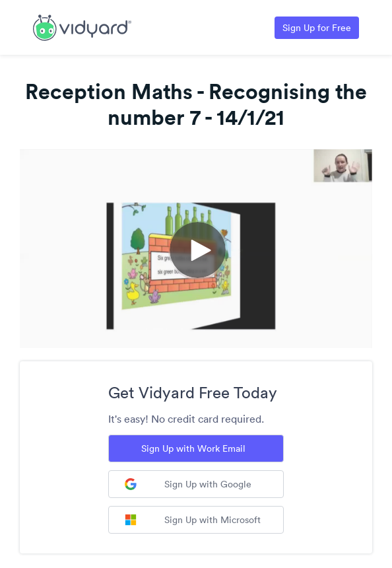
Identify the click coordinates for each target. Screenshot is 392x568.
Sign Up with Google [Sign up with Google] (188, 484)
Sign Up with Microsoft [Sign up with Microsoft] (193, 520)
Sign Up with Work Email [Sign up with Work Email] (193, 448)
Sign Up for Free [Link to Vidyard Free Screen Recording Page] (317, 28)
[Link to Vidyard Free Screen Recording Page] (82, 26)
